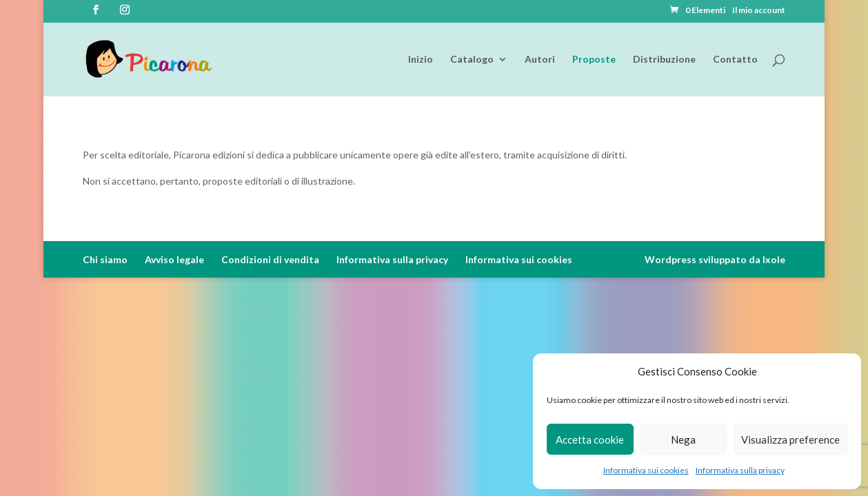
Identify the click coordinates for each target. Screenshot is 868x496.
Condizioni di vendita (270, 259)
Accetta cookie (590, 440)
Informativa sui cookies (646, 470)
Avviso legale (174, 259)
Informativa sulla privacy (740, 470)
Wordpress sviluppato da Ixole (715, 259)
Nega (683, 440)
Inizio (421, 60)
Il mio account (759, 11)
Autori (540, 60)
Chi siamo (105, 259)
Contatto (735, 60)
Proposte (594, 60)
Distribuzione (664, 60)
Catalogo (472, 60)
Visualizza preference (790, 440)
